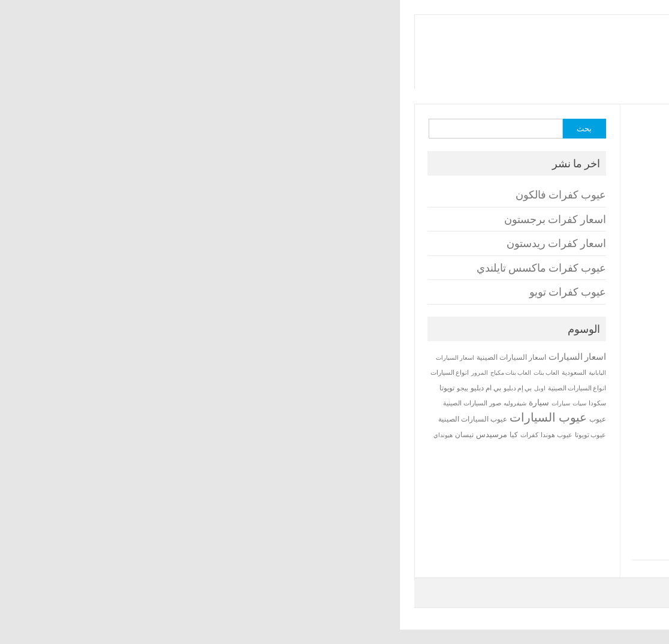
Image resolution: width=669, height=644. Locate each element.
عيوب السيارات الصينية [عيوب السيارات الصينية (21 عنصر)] (81, 419)
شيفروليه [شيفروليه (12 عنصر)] (123, 403)
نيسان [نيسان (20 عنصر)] (73, 434)
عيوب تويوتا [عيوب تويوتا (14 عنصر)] (199, 435)
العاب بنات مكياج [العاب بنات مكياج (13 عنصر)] (119, 372)
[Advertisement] (437, 212)
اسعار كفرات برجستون (567, 467)
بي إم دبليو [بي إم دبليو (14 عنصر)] (126, 388)
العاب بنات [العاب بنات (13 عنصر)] (155, 372)
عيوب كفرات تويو (580, 522)
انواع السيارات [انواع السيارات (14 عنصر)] (58, 372)
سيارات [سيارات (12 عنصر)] (169, 403)
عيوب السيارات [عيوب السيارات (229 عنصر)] (157, 417)
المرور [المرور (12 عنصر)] (88, 373)
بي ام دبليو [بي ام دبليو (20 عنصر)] (94, 388)
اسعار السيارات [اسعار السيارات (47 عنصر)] (186, 356)
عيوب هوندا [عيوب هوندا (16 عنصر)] (165, 435)
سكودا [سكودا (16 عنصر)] (206, 403)
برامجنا (441, 43)
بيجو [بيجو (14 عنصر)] (71, 388)
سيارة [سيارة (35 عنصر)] (147, 402)
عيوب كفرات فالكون (573, 448)
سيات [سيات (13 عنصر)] (188, 403)
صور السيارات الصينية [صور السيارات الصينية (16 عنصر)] (81, 403)
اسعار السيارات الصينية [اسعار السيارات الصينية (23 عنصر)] (120, 357)
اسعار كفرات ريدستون (568, 484)
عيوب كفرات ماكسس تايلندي (553, 503)
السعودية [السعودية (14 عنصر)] (183, 372)
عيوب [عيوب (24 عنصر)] (206, 419)
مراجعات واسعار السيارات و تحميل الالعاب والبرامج (521, 68)
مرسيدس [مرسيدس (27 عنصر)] (100, 434)
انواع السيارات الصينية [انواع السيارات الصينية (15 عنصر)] (186, 388)
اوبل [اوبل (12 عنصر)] (148, 388)
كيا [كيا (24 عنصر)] (122, 434)
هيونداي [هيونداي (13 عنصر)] (52, 435)
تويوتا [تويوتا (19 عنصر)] (55, 388)
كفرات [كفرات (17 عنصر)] (138, 435)
